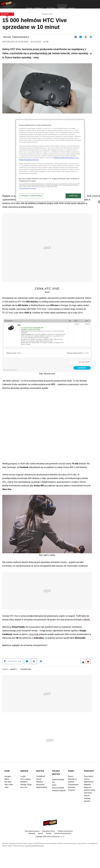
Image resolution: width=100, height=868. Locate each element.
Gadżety (14, 679)
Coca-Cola (34, 644)
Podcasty (89, 781)
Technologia (26, 679)
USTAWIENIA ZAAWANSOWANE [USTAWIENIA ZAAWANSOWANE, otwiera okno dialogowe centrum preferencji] (31, 196)
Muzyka (40, 781)
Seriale (24, 781)
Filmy (7, 781)
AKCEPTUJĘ (73, 196)
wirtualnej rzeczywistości (33, 209)
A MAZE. (86, 629)
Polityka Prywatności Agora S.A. (29, 160)
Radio (71, 781)
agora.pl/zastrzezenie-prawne (35, 856)
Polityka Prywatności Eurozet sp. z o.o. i (67, 158)
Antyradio (45, 12)
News (51, 12)
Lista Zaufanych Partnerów (28, 189)
